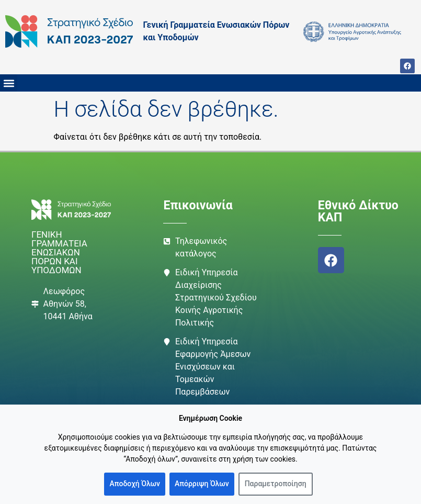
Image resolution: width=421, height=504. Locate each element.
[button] (9, 83)
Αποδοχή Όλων (135, 484)
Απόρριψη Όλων (202, 484)
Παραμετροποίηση (276, 484)
